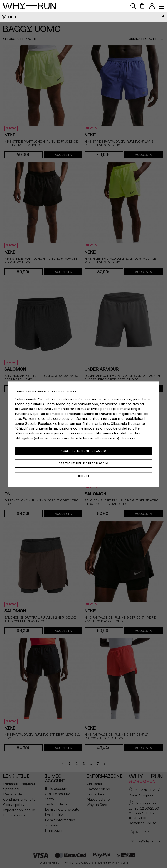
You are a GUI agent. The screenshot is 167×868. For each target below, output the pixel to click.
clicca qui (127, 438)
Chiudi (84, 476)
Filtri (13, 17)
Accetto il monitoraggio (83, 451)
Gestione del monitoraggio (84, 464)
